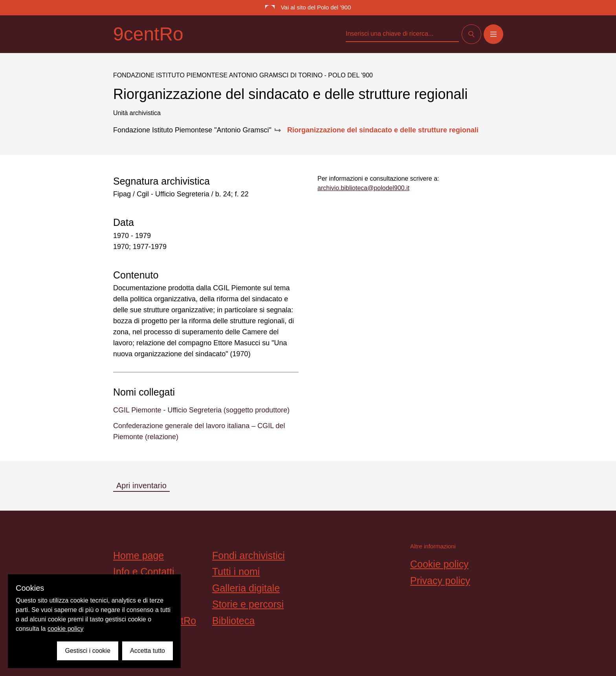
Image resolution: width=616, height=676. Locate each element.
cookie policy (66, 629)
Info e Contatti (144, 572)
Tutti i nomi (236, 572)
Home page (138, 555)
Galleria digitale (246, 588)
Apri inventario (141, 485)
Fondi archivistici (248, 555)
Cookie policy (439, 564)
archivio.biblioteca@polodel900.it (363, 188)
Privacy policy (440, 581)
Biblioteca (233, 621)
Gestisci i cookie (88, 651)
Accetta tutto (148, 651)
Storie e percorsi (248, 604)
